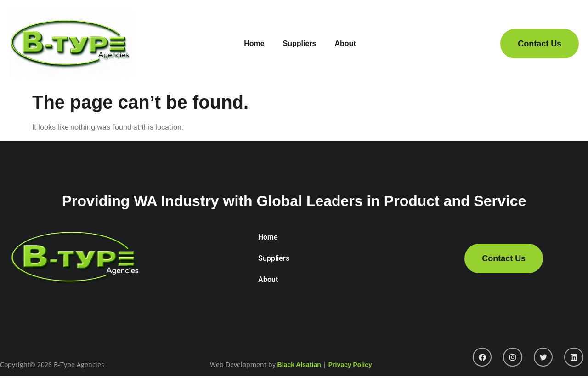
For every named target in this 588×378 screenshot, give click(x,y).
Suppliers (300, 43)
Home (254, 43)
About (345, 43)
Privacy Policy (350, 365)
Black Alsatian (299, 365)
